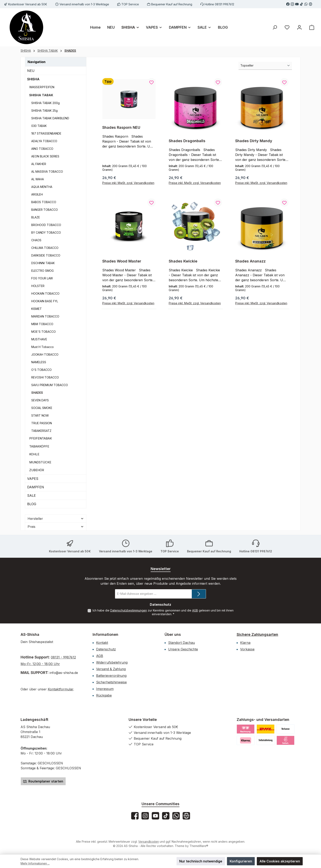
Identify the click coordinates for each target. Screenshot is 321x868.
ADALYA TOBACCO (44, 141)
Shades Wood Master (122, 261)
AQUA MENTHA (42, 187)
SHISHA (33, 79)
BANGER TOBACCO (45, 210)
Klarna (245, 643)
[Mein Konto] (299, 27)
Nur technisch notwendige (201, 861)
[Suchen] (275, 27)
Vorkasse (247, 649)
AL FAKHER (39, 164)
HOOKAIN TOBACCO (45, 293)
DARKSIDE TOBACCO (46, 255)
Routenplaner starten (43, 781)
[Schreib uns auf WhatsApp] (306, 4)
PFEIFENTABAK (41, 438)
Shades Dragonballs (187, 141)
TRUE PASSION (42, 423)
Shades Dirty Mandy (254, 141)
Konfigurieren (241, 861)
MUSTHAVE (39, 339)
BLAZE (36, 217)
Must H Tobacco (42, 347)
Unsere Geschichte (183, 649)
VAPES (33, 479)
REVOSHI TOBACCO (45, 377)
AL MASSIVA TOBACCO (47, 172)
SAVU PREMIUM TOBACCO (50, 385)
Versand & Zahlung (111, 669)
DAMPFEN (36, 487)
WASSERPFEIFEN (42, 87)
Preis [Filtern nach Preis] (56, 527)
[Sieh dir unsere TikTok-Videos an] (301, 4)
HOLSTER (38, 286)
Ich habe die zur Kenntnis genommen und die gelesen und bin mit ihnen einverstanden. (163, 612)
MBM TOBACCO (42, 324)
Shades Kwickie (183, 261)
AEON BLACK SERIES (45, 156)
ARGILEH (37, 194)
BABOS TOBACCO (44, 202)
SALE (31, 495)
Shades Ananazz (250, 261)
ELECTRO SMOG (42, 271)
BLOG (32, 504)
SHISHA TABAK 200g (45, 103)
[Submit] (199, 594)
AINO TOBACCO (42, 149)
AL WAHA (38, 179)
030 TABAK (39, 126)
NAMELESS (39, 362)
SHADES (37, 393)
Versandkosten (149, 842)
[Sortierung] (265, 66)
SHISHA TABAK (41, 95)
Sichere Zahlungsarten (257, 634)
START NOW (40, 415)
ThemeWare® (199, 846)
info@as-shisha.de (63, 673)
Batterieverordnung (111, 676)
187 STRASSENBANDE (46, 133)
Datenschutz (106, 649)
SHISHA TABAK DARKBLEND (50, 118)
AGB (195, 610)
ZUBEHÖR (37, 470)
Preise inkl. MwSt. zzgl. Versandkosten (128, 183)
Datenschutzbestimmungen (129, 610)
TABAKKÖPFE (39, 446)
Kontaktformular (60, 689)
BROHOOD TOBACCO (46, 225)
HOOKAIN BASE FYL (45, 301)
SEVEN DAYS (40, 400)
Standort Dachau (181, 643)
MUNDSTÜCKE (40, 462)
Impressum (105, 689)
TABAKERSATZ (41, 431)
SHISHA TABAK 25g (44, 111)
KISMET (37, 309)
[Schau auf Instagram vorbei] (292, 4)
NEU (31, 71)
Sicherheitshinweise (111, 682)
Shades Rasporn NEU (121, 127)
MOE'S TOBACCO (44, 332)
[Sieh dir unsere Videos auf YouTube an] (297, 4)
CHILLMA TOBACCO (45, 248)
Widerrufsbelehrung (112, 662)
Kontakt (102, 643)
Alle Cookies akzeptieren (280, 861)
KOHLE (34, 454)
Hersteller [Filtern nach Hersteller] (56, 519)
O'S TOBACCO (41, 370)
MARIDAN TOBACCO (45, 316)
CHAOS (36, 240)
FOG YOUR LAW (42, 278)
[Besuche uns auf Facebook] (288, 4)
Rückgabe (104, 695)
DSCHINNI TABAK (43, 263)
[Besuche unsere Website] (311, 4)
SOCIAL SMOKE (42, 408)
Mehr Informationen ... (35, 863)
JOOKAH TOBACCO (45, 354)
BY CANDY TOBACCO (46, 233)
